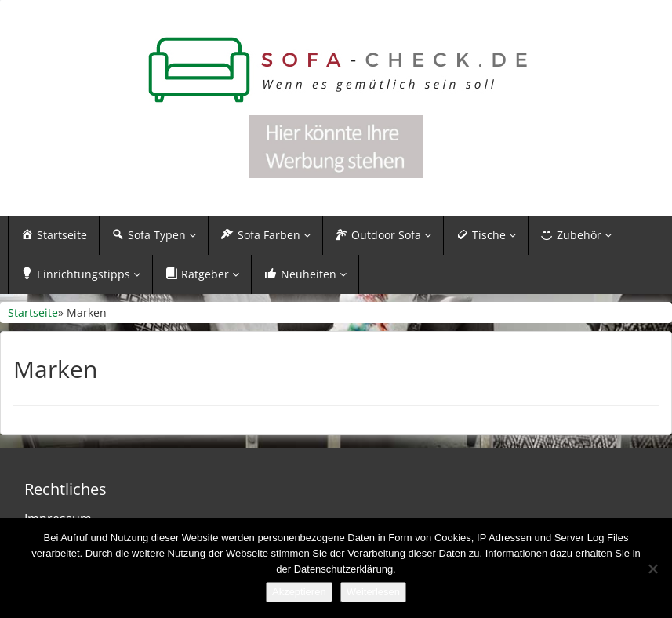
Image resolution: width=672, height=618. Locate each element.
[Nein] (652, 569)
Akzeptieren (299, 592)
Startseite (33, 313)
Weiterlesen (373, 592)
